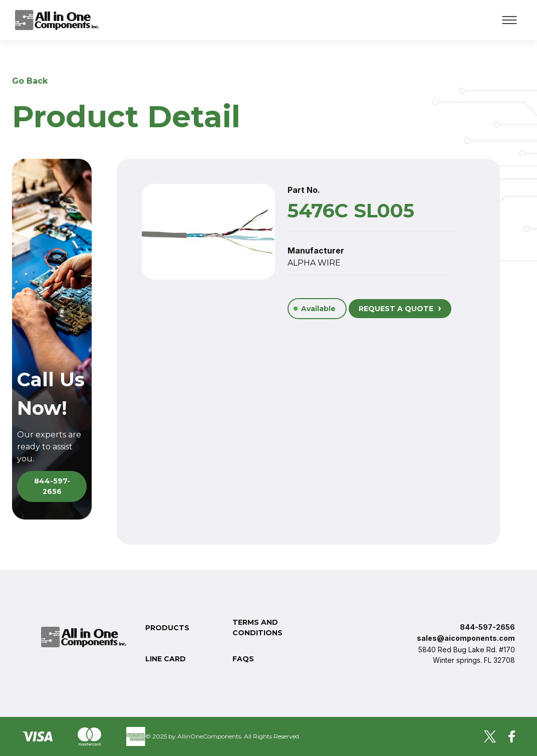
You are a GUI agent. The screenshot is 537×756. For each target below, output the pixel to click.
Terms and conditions (257, 627)
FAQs (243, 659)
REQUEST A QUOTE (400, 308)
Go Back (30, 81)
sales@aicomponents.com (466, 638)
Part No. (304, 190)
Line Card (166, 659)
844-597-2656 (52, 486)
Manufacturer (316, 250)
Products (167, 628)
